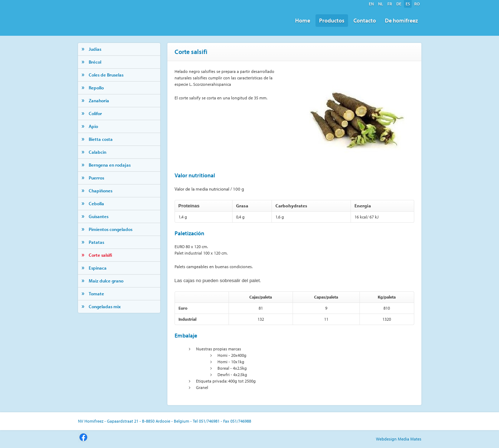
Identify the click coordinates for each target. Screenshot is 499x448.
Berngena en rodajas (110, 165)
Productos (332, 20)
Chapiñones (101, 191)
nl (381, 4)
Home (303, 20)
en (371, 4)
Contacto (365, 20)
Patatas (96, 242)
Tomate (96, 294)
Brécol (95, 62)
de (399, 4)
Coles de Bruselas (106, 75)
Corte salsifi (100, 255)
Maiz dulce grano (106, 281)
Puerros (96, 178)
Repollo (96, 88)
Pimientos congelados (111, 229)
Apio (93, 126)
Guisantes (99, 216)
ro (417, 4)
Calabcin (97, 152)
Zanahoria (99, 100)
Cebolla (96, 203)
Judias (95, 49)
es (408, 4)
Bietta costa (101, 139)
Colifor (95, 113)
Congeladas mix (105, 306)
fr (390, 4)
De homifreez (401, 20)
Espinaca (98, 268)
